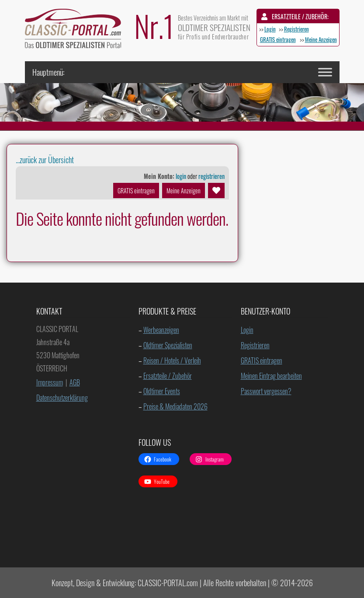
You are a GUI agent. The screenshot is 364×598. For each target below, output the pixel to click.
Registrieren (296, 29)
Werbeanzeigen (161, 330)
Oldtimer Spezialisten (168, 345)
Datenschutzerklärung (62, 398)
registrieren (211, 176)
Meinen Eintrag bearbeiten (271, 376)
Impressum (50, 382)
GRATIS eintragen (278, 39)
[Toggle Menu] (325, 72)
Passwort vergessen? (266, 391)
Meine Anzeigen (321, 39)
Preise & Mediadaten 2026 (175, 406)
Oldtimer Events (162, 391)
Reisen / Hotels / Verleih (172, 360)
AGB (75, 382)
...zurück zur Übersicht (45, 160)
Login (270, 29)
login (181, 176)
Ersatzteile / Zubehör (168, 376)
